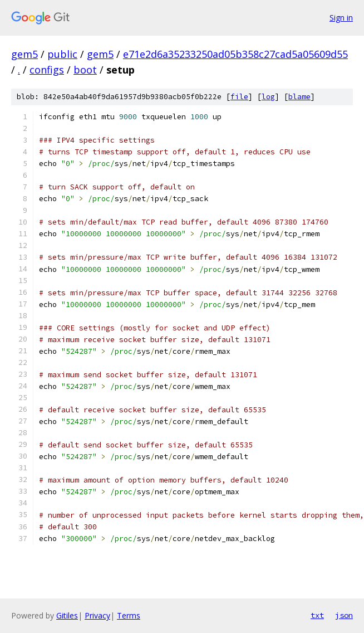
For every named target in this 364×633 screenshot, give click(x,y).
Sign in (341, 18)
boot (85, 70)
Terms (129, 615)
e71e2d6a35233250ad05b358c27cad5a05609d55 (235, 54)
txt (317, 615)
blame (299, 97)
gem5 (24, 54)
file (239, 97)
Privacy (97, 615)
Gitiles (67, 615)
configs (47, 70)
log (268, 97)
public (62, 54)
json (344, 615)
